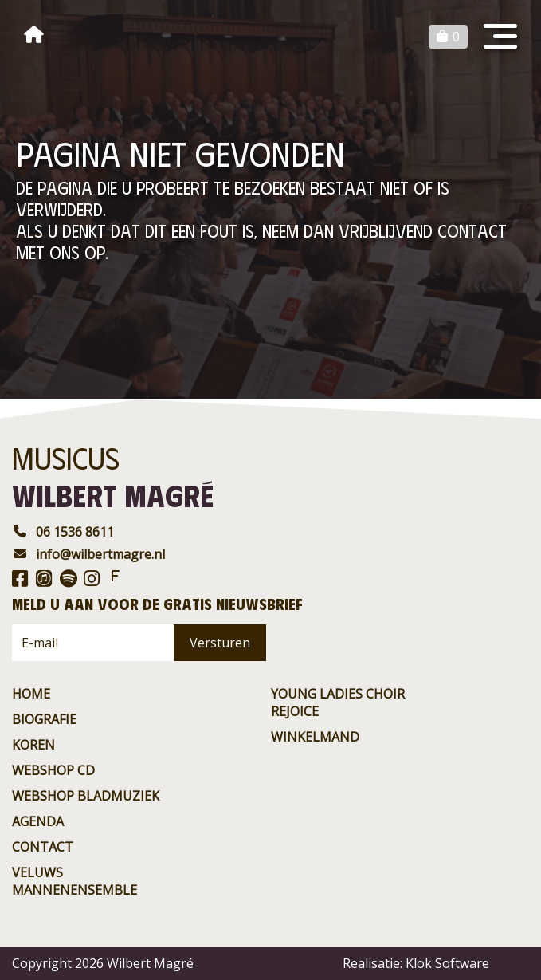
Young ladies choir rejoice (338, 703)
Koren (33, 745)
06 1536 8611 (63, 532)
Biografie (44, 719)
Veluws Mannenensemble (74, 881)
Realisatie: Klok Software (416, 963)
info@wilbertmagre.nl (88, 554)
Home (31, 694)
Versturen (220, 643)
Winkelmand (315, 737)
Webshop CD (53, 770)
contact (43, 847)
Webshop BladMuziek (86, 796)
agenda (38, 821)
